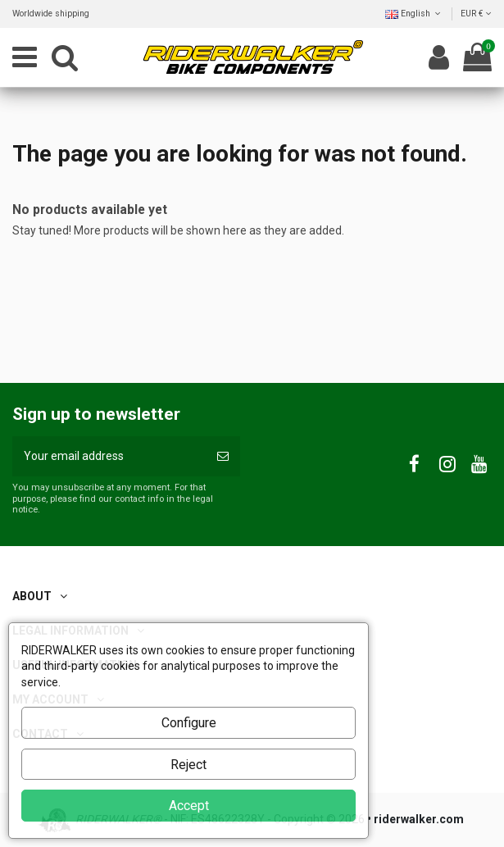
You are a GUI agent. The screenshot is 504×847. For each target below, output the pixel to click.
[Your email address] (109, 456)
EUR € (476, 14)
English (415, 14)
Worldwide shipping (51, 14)
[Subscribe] (223, 456)
